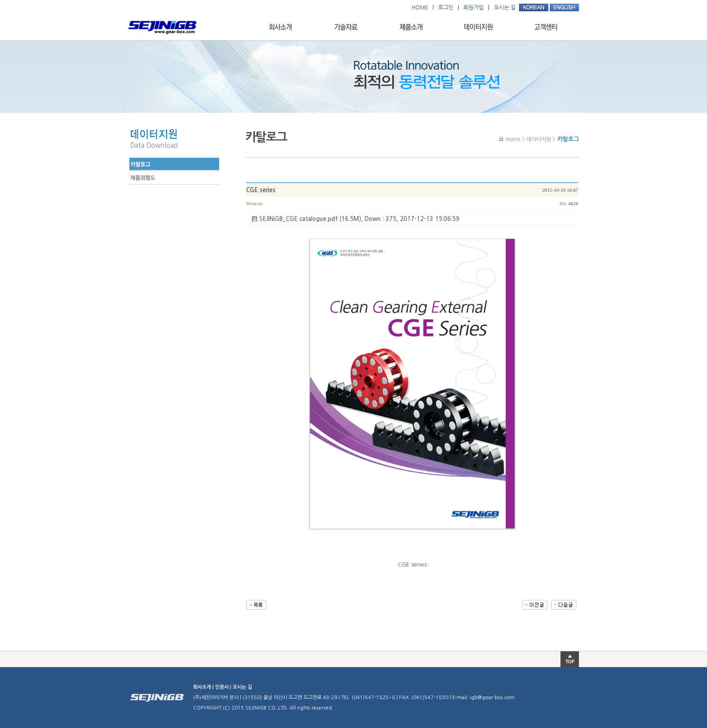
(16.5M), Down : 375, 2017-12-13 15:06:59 (359, 219)
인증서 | (224, 687)
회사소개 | (204, 687)
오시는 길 (242, 687)
